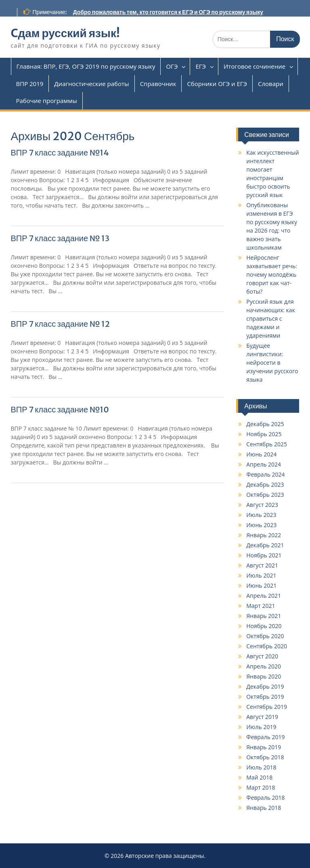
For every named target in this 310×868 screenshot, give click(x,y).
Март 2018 (261, 787)
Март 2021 (261, 606)
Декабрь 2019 (265, 686)
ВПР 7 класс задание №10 (60, 409)
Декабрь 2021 (265, 545)
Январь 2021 (264, 616)
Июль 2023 (261, 515)
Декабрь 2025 (265, 424)
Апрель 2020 (264, 666)
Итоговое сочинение (254, 66)
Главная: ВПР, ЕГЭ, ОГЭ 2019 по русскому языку (86, 66)
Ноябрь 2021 (264, 555)
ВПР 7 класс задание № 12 (61, 324)
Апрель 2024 (264, 464)
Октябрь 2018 (265, 757)
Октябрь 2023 (265, 495)
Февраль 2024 (265, 474)
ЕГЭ (201, 66)
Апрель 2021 (264, 596)
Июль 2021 (261, 575)
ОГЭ (172, 66)
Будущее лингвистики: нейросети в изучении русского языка (272, 363)
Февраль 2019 (265, 737)
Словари (271, 84)
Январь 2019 (264, 747)
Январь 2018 (264, 808)
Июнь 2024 (261, 454)
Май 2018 (259, 777)
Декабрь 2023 (265, 484)
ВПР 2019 (30, 84)
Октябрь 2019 (265, 697)
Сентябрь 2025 (267, 444)
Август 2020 (262, 656)
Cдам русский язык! (65, 33)
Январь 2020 (264, 676)
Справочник (158, 84)
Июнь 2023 (261, 525)
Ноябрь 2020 (264, 626)
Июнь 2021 (261, 585)
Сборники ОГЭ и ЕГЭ (217, 84)
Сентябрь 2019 (267, 707)
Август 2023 (262, 505)
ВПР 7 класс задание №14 (60, 152)
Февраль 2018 (265, 798)
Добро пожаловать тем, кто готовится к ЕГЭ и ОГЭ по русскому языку (168, 12)
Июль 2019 (261, 727)
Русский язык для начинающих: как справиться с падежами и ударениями (271, 318)
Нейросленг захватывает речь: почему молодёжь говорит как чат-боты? (272, 274)
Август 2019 (262, 717)
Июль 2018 (261, 767)
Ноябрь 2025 (264, 434)
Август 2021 (262, 565)
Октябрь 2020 (265, 636)
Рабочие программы (47, 101)
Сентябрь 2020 (267, 646)
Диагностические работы (91, 84)
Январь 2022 (264, 535)
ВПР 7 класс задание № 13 (60, 238)
